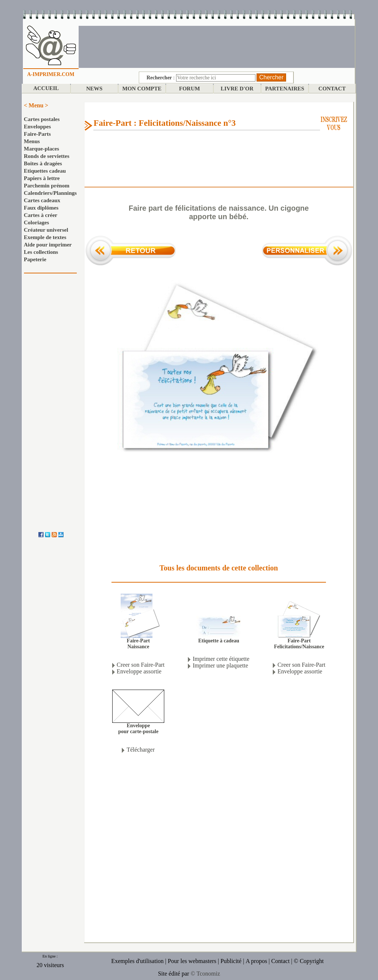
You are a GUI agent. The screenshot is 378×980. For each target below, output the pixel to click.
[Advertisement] (217, 46)
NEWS (94, 89)
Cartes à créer (41, 215)
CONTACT (332, 89)
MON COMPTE (142, 89)
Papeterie (35, 259)
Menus (32, 141)
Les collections (41, 252)
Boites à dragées (43, 163)
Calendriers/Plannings (50, 193)
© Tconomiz (205, 974)
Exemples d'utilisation (137, 961)
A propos (256, 961)
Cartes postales (42, 119)
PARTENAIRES (285, 89)
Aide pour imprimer (48, 245)
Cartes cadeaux (42, 200)
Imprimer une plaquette (220, 665)
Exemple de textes (45, 237)
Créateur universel (46, 230)
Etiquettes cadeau (45, 171)
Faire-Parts (37, 134)
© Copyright (309, 961)
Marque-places (42, 149)
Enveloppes (37, 127)
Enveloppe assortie (139, 671)
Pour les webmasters (192, 961)
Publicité (231, 961)
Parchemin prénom (47, 186)
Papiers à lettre (42, 178)
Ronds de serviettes (47, 156)
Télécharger (141, 750)
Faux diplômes (41, 208)
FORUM (190, 89)
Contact (281, 961)
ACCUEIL (46, 88)
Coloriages (37, 222)
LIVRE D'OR (237, 89)
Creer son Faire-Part (141, 665)
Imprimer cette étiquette (221, 659)
